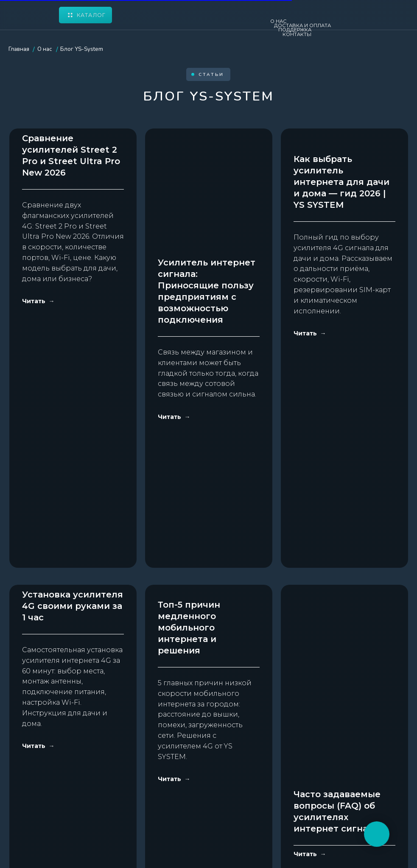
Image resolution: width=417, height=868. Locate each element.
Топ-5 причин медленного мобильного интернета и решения (189, 518)
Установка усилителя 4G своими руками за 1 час (73, 529)
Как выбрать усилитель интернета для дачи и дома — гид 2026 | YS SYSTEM (341, 286)
